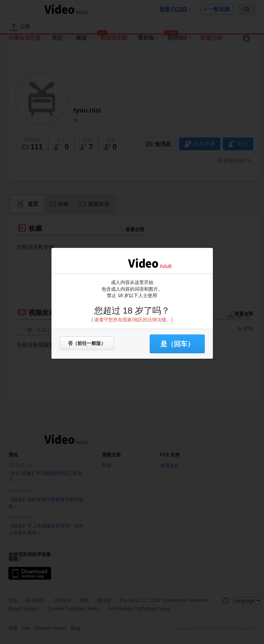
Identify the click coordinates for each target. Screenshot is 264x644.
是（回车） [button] (177, 344)
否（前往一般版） (87, 343)
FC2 (109, 263)
